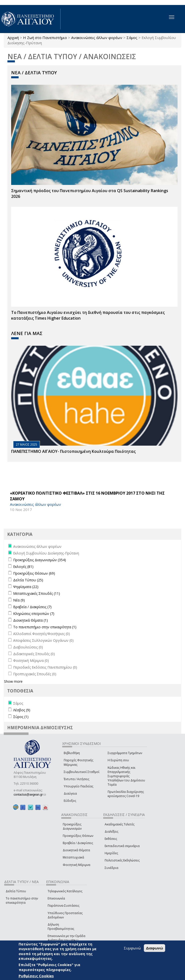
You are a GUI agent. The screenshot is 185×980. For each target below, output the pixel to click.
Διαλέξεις (111, 831)
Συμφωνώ (132, 948)
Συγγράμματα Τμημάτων (125, 753)
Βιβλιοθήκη (72, 753)
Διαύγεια (70, 793)
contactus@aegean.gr (30, 795)
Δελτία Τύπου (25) (28, 580)
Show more (13, 681)
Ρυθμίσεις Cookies (36, 976)
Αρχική (13, 38)
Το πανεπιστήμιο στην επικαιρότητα (22, 900)
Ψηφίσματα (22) (26, 587)
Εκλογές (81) (23, 567)
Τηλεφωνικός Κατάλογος (65, 891)
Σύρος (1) (21, 717)
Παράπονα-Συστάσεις (63, 906)
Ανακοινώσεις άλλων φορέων (97, 38)
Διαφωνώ (155, 948)
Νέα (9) (19, 600)
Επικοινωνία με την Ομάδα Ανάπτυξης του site (66, 938)
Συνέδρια (111, 868)
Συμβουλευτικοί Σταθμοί (82, 772)
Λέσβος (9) (22, 710)
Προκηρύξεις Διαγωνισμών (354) (40, 560)
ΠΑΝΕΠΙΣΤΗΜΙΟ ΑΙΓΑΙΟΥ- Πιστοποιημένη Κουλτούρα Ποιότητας (73, 451)
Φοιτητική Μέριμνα (77, 865)
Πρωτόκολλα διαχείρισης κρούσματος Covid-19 (126, 794)
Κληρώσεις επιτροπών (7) (34, 614)
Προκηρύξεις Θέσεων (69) (34, 573)
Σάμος (132, 38)
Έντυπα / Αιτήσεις (77, 779)
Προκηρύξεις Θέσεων (78, 836)
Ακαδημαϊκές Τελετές (120, 824)
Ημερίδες (111, 853)
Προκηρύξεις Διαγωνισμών (72, 826)
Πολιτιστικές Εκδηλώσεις (122, 860)
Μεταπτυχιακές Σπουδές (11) (37, 593)
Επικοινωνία (56, 898)
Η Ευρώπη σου (118, 760)
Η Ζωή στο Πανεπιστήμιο (45, 38)
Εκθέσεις (111, 839)
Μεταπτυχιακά (73, 857)
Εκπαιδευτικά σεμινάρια (122, 846)
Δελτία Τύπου (16, 891)
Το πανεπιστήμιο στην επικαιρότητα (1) (45, 627)
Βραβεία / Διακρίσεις (78, 843)
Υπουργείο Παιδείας (78, 786)
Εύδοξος (70, 801)
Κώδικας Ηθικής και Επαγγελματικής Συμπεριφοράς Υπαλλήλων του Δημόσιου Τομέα (126, 776)
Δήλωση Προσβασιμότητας (61, 927)
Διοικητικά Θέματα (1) (31, 620)
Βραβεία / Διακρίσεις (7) (32, 607)
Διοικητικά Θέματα (76, 850)
